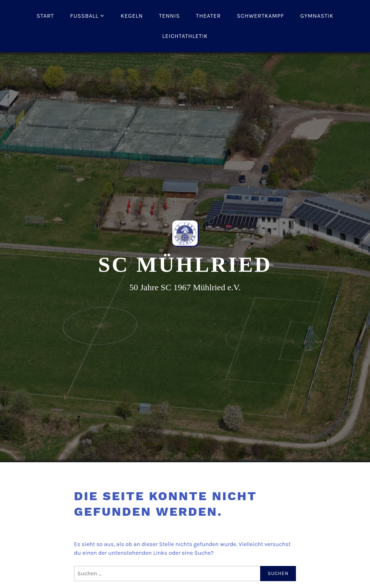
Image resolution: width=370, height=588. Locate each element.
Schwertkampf (261, 16)
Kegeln (132, 16)
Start (45, 16)
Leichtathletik (185, 36)
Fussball (84, 16)
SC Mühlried (185, 265)
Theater (208, 16)
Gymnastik (317, 16)
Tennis (169, 16)
